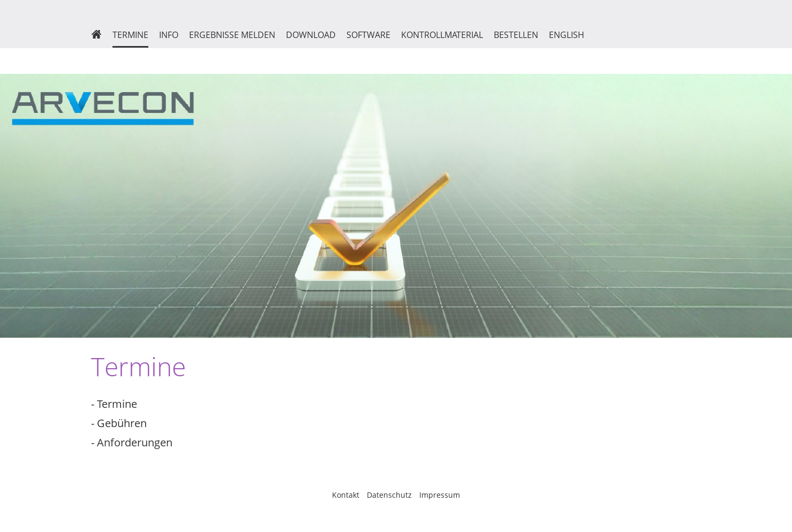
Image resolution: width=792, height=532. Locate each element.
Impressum (440, 495)
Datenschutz (389, 495)
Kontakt (346, 495)
